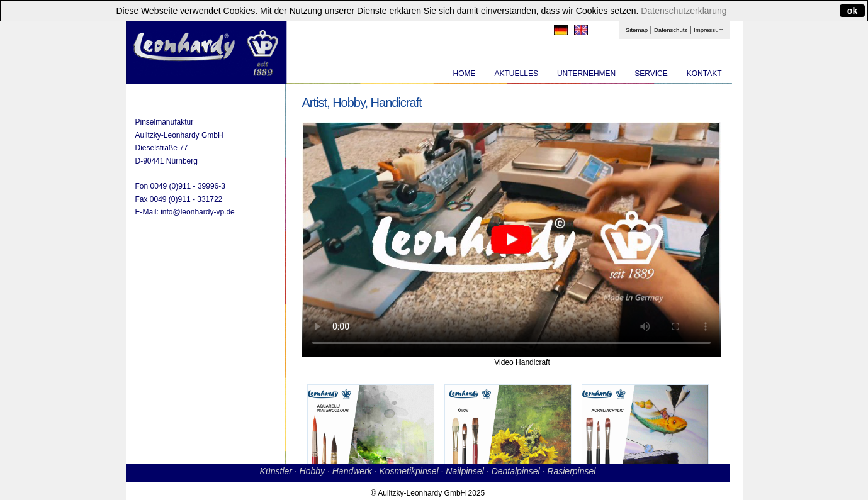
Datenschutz (671, 30)
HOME (465, 74)
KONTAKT (704, 74)
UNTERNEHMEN (586, 74)
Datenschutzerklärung (684, 11)
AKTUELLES (516, 74)
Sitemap (637, 30)
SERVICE (651, 74)
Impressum (708, 30)
